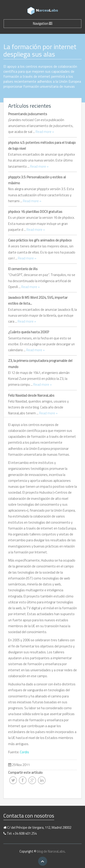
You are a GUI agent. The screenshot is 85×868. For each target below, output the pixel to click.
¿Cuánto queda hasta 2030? (29, 332)
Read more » (45, 132)
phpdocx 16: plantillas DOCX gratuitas (35, 212)
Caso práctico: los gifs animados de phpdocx (40, 240)
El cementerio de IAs (23, 269)
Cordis (24, 752)
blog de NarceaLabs (51, 851)
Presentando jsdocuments (28, 114)
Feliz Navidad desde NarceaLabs (31, 395)
